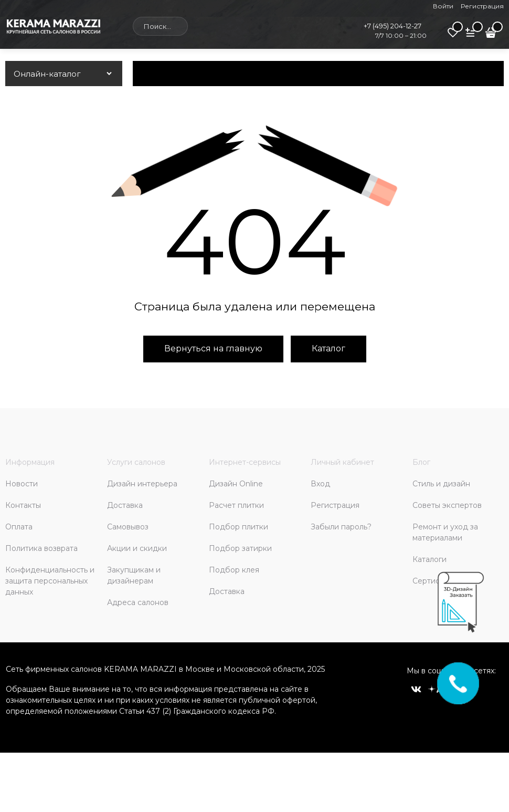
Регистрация (482, 6)
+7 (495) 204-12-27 (393, 26)
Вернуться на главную (213, 348)
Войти (443, 6)
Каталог (328, 348)
